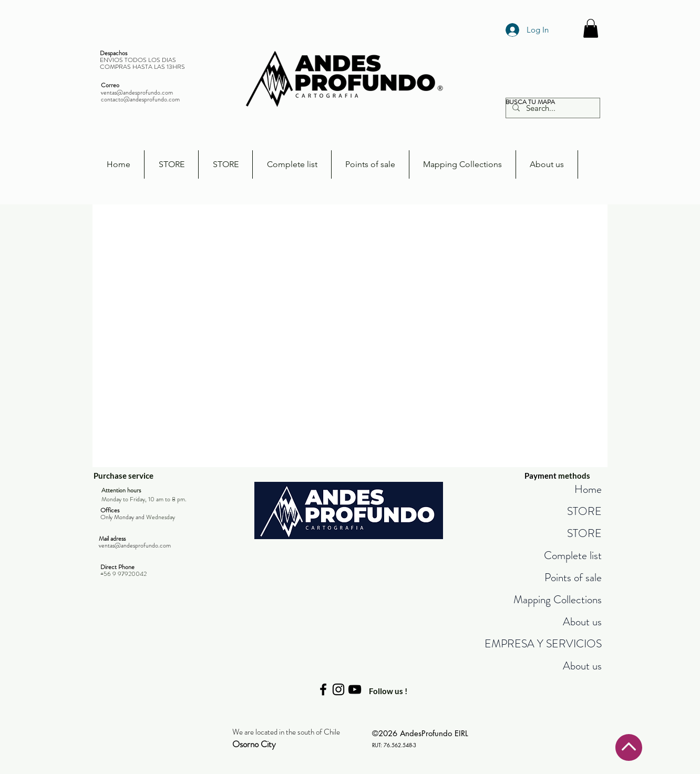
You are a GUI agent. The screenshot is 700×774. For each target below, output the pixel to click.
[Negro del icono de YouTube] (355, 689)
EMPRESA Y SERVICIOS (543, 644)
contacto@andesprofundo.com (140, 99)
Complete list (573, 555)
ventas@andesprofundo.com (137, 92)
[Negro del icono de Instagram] (338, 689)
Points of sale (573, 577)
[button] (591, 28)
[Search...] (552, 108)
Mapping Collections (558, 600)
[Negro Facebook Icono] (323, 689)
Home (588, 489)
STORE (584, 511)
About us (582, 622)
